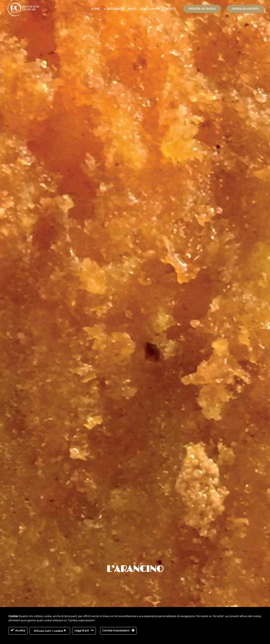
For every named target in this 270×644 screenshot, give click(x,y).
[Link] (23, 9)
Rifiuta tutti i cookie (50, 631)
